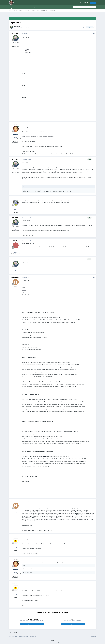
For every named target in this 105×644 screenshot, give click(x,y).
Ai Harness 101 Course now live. (52, 18)
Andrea (15, 124)
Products (27, 49)
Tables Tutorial (28, 52)
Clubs (10, 10)
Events (21, 10)
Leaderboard (52, 10)
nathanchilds (15, 277)
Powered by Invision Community (52, 642)
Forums (15, 10)
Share (82, 27)
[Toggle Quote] (24, 187)
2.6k (16, 137)
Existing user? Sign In (84, 3)
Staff (38, 10)
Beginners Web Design (26, 28)
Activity (17, 7)
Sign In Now (73, 624)
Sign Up (93, 3)
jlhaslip (15, 241)
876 (16, 210)
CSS (26, 51)
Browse (11, 8)
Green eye (18, 26)
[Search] (80, 7)
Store (30, 7)
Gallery (33, 10)
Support (35, 7)
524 (16, 252)
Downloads (27, 10)
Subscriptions (42, 7)
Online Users (44, 10)
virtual (15, 198)
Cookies (53, 640)
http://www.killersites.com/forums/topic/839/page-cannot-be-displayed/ (38, 137)
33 (16, 289)
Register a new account (32, 624)
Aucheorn (15, 536)
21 (16, 548)
